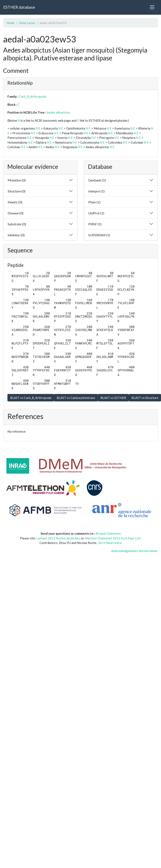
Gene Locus (27, 23)
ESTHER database (19, 7)
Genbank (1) (97, 180)
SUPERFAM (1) (99, 235)
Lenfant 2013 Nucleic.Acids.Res (58, 538)
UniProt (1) (96, 213)
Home (10, 23)
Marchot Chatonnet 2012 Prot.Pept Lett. (113, 538)
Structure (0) (17, 191)
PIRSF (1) (95, 224)
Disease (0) (16, 213)
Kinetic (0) (15, 202)
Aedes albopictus (58, 112)
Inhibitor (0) (16, 235)
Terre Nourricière (110, 543)
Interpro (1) (96, 191)
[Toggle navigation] (152, 7)
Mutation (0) (17, 180)
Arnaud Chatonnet (108, 533)
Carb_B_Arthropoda (32, 96)
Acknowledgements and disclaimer (135, 551)
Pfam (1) (94, 202)
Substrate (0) (17, 224)
